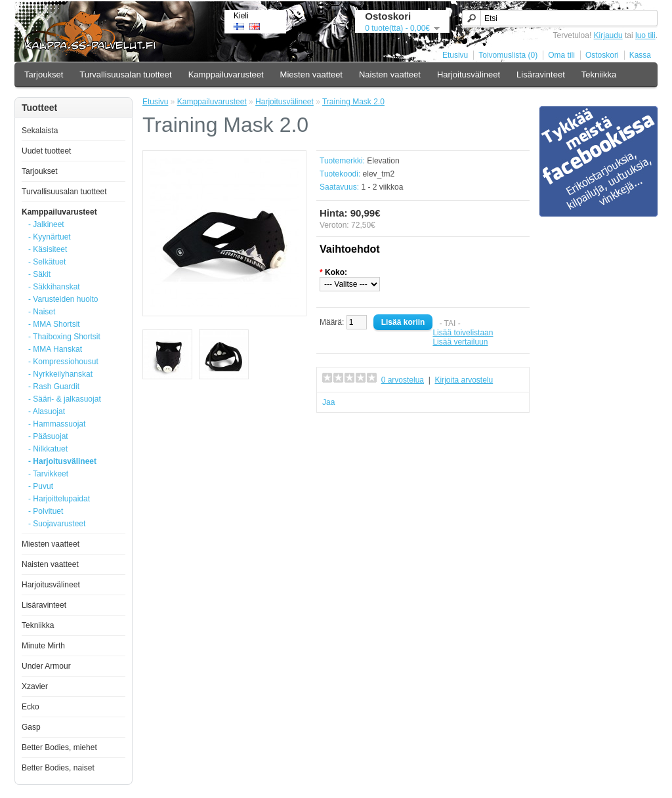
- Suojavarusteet (57, 524)
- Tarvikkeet (48, 474)
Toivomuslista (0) (508, 55)
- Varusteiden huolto (63, 299)
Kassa (640, 55)
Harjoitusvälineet (469, 74)
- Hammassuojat (57, 424)
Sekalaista (40, 131)
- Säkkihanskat (54, 287)
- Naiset (42, 312)
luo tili (645, 35)
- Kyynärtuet (50, 237)
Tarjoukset (44, 74)
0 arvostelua (403, 380)
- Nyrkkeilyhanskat (60, 374)
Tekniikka (599, 74)
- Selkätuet (47, 262)
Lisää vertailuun (460, 342)
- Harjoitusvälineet (62, 461)
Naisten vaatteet (390, 74)
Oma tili (561, 55)
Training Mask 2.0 (353, 102)
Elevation (383, 161)
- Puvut (41, 486)
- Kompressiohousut (63, 362)
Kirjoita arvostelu (464, 380)
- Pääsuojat (48, 436)
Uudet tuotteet (46, 151)
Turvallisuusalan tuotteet (125, 74)
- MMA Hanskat (55, 349)
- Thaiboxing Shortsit (64, 337)
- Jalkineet (46, 224)
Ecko (31, 707)
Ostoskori (602, 55)
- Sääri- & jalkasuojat (65, 399)
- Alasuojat (47, 411)
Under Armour (46, 666)
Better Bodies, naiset (58, 768)
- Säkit (39, 274)
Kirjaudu (608, 35)
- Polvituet (46, 511)
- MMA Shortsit (54, 324)
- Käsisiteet (48, 249)
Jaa (328, 402)
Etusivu (455, 55)
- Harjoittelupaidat (59, 499)
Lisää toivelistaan (463, 333)
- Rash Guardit (54, 387)
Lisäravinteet (541, 74)
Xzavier (35, 686)
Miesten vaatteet (311, 74)
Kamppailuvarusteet (226, 74)
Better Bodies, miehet (59, 747)
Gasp (31, 727)
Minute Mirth (43, 646)
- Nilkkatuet (48, 449)
